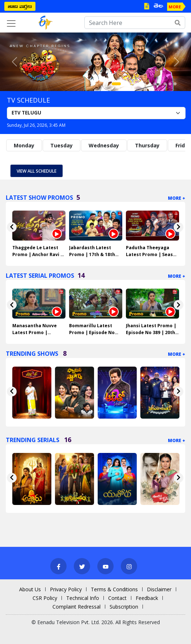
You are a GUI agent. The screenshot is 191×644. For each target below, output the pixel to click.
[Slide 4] (135, 84)
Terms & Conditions (114, 589)
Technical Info (83, 598)
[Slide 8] (155, 84)
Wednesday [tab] (104, 145)
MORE (175, 7)
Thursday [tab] (147, 145)
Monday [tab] (24, 145)
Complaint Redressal (77, 607)
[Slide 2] (124, 84)
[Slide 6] (145, 84)
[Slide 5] (140, 84)
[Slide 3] (130, 84)
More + (177, 198)
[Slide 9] (160, 84)
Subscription (124, 607)
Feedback (147, 598)
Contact (117, 598)
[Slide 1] (116, 84)
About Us (30, 589)
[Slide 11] (170, 84)
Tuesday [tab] (61, 145)
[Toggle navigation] (11, 23)
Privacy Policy (66, 589)
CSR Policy (45, 598)
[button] (14, 62)
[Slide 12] (175, 84)
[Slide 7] (150, 84)
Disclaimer (159, 589)
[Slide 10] (165, 84)
